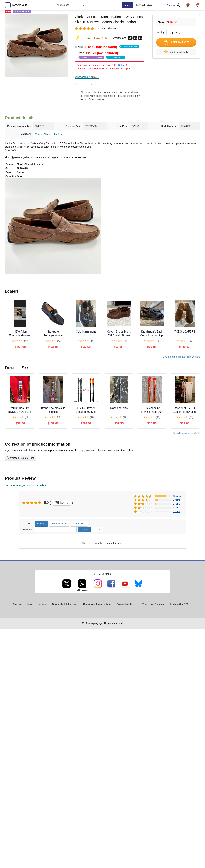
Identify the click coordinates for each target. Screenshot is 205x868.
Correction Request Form (21, 458)
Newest (41, 524)
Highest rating (59, 524)
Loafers (58, 134)
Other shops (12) (87, 77)
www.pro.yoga (20, 5)
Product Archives (126, 604)
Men (37, 134)
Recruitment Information (97, 604)
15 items (177, 496)
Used (101, 55)
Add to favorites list (176, 52)
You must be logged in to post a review (25, 485)
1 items (177, 508)
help (29, 604)
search (128, 5)
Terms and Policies (153, 604)
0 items (177, 512)
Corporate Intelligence (65, 604)
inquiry (42, 604)
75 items (62, 503)
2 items (177, 504)
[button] (198, 5)
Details (122, 65)
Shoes (47, 134)
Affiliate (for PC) (179, 604)
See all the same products (186, 433)
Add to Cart (176, 42)
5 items (177, 500)
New (109, 47)
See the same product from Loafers (181, 357)
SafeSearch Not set (144, 5)
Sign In (171, 5)
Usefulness (79, 524)
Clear (98, 530)
